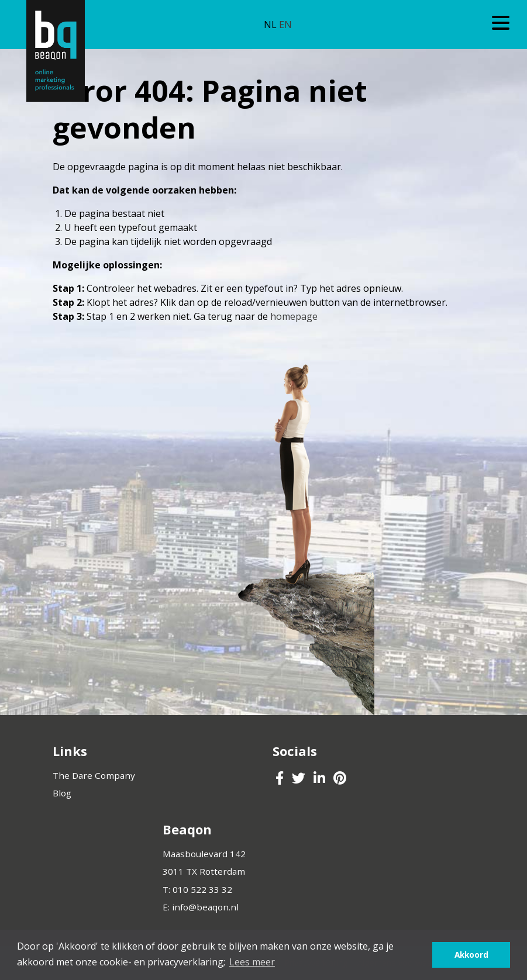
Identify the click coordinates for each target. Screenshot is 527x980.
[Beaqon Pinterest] (340, 779)
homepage (294, 316)
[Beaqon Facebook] (281, 779)
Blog (62, 793)
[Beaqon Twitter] (300, 779)
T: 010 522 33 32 (197, 889)
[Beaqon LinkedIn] (321, 779)
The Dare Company (94, 775)
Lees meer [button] (252, 962)
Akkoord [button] (471, 955)
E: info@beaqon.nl (201, 907)
